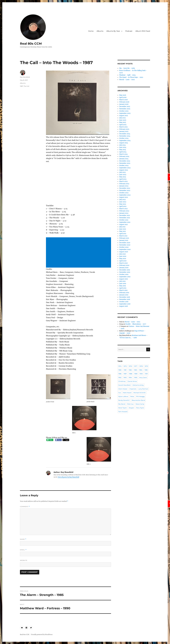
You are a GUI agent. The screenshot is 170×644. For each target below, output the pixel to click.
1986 (120, 374)
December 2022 (125, 188)
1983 (135, 370)
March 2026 (123, 100)
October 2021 (124, 220)
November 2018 (125, 299)
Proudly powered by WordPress (42, 635)
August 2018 (123, 306)
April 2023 (123, 179)
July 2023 (122, 172)
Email (23, 550)
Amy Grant (143, 377)
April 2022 (123, 206)
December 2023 (125, 161)
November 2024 (125, 136)
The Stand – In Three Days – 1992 (131, 77)
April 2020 (123, 261)
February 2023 (124, 184)
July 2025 (122, 118)
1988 (130, 374)
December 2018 (125, 297)
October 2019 (124, 274)
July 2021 (122, 227)
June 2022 (123, 202)
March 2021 (123, 236)
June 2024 (123, 147)
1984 (141, 370)
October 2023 (124, 166)
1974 (120, 366)
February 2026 (124, 102)
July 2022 (122, 200)
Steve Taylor (123, 408)
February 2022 (124, 211)
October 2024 (124, 138)
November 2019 (125, 272)
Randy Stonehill (124, 400)
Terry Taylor (140, 408)
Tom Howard (123, 412)
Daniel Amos (132, 381)
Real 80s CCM (31, 44)
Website (24, 560)
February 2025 (124, 129)
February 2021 (124, 238)
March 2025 (123, 127)
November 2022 (125, 190)
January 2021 (124, 240)
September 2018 (125, 304)
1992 (120, 377)
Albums (100, 31)
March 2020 (123, 263)
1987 (21, 86)
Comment (25, 507)
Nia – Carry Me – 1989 (127, 68)
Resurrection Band (138, 400)
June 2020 (123, 256)
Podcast (129, 31)
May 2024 (123, 150)
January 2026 (124, 104)
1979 (146, 366)
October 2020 (124, 247)
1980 (120, 370)
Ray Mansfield (25, 77)
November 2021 (125, 218)
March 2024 (123, 154)
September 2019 (125, 277)
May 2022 (123, 204)
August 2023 (124, 170)
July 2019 (122, 281)
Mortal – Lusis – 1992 (127, 80)
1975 (125, 366)
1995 (136, 377)
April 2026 (123, 97)
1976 (130, 366)
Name (23, 539)
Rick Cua (130, 404)
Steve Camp (140, 404)
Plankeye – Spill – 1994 (127, 75)
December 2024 (125, 134)
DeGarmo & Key (138, 385)
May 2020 (123, 259)
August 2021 (123, 225)
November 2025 (125, 109)
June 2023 (123, 175)
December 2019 (125, 270)
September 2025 (125, 113)
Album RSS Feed (143, 31)
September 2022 (125, 195)
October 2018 (124, 302)
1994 (130, 377)
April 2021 (123, 234)
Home (91, 31)
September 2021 (125, 222)
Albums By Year (113, 31)
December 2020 (125, 243)
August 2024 (124, 143)
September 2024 (125, 141)
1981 (125, 370)
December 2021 (125, 215)
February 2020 (124, 265)
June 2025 (123, 120)
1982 (130, 370)
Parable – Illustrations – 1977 (136, 324)
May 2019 (123, 286)
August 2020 (124, 252)
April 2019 (123, 288)
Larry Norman (143, 389)
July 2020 (122, 254)
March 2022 (123, 209)
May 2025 (123, 122)
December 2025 (125, 107)
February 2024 (124, 156)
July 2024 (122, 145)
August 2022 (124, 197)
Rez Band (122, 404)
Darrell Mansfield (124, 385)
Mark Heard (127, 393)
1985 (146, 370)
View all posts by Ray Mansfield (68, 477)
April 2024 (123, 152)
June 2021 (123, 229)
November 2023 (125, 163)
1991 (146, 374)
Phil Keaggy (140, 396)
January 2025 (124, 131)
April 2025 (123, 125)
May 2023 (123, 177)
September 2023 (125, 168)
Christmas (122, 381)
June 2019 (123, 284)
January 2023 (124, 186)
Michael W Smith (140, 393)
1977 (136, 366)
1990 (141, 374)
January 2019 (124, 295)
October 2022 (124, 193)
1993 (125, 377)
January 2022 (124, 213)
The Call (26, 86)
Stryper (131, 408)
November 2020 (125, 245)
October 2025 (124, 111)
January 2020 (124, 268)
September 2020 (125, 249)
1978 (141, 366)
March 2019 (123, 290)
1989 (136, 374)
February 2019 (124, 293)
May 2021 (123, 231)
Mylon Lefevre (123, 396)
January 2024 (124, 159)
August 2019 (124, 279)
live (120, 393)
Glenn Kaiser (123, 389)
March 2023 (123, 181)
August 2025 (124, 116)
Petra (132, 396)
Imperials (133, 389)
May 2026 (123, 95)
